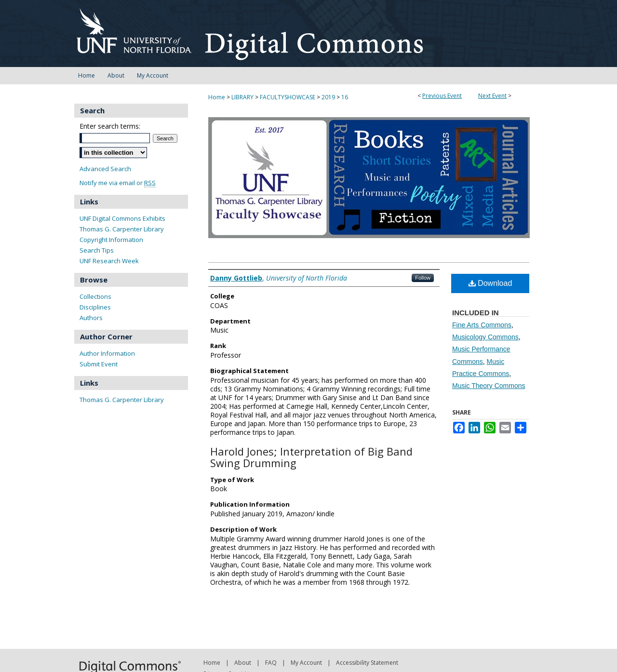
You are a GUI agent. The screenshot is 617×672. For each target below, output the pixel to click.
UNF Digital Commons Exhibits (122, 218)
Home (217, 97)
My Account (306, 663)
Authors (91, 318)
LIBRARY (243, 97)
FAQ (271, 663)
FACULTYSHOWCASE (288, 97)
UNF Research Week (109, 261)
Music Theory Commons (489, 386)
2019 (329, 97)
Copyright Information (111, 240)
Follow (423, 278)
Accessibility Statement (367, 663)
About (243, 663)
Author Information (107, 353)
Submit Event (99, 364)
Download (490, 283)
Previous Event (442, 96)
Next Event (492, 96)
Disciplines (95, 307)
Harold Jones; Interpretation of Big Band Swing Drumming (311, 457)
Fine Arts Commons (482, 325)
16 (345, 97)
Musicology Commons (485, 337)
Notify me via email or (118, 183)
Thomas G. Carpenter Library (122, 229)
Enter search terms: (110, 126)
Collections (95, 296)
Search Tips (97, 250)
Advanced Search (105, 169)
